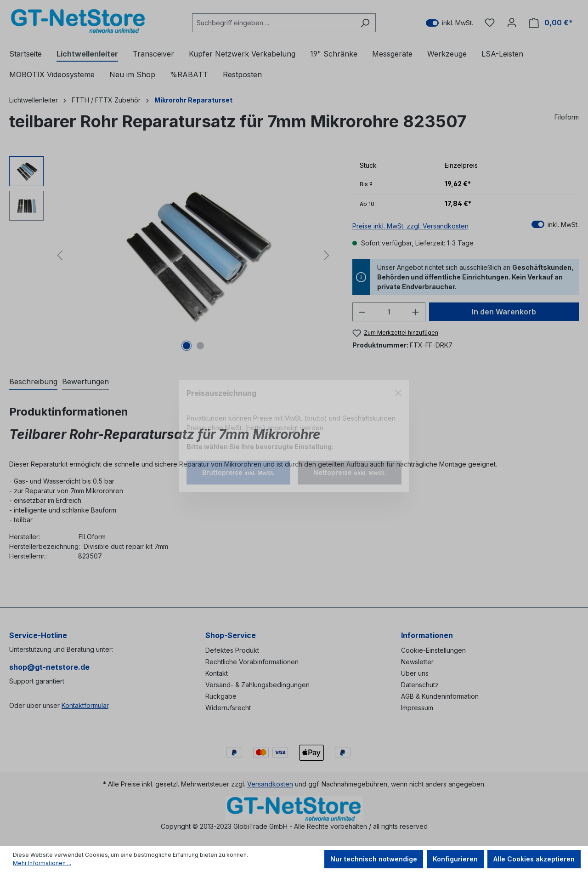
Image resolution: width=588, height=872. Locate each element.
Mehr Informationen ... (42, 863)
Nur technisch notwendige (374, 859)
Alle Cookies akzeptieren (534, 859)
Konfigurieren (455, 859)
